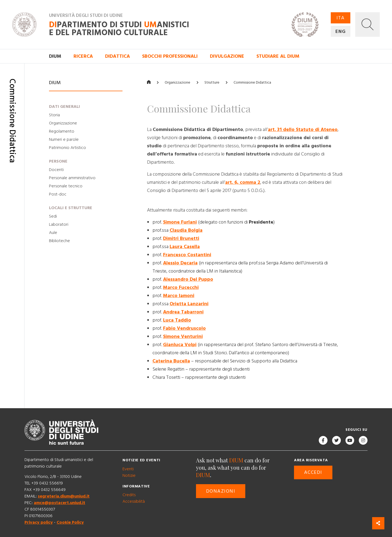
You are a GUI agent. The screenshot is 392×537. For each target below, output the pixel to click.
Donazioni (221, 491)
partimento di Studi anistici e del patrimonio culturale (119, 29)
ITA (341, 18)
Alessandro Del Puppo (188, 279)
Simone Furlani (180, 222)
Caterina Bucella (171, 361)
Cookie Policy (70, 522)
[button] (367, 25)
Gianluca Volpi (180, 345)
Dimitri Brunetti (181, 238)
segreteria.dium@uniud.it (64, 496)
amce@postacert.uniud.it (59, 503)
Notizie (129, 475)
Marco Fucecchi (181, 287)
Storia (54, 115)
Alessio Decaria (180, 263)
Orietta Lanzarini (189, 304)
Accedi (313, 472)
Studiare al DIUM (278, 56)
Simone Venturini (183, 336)
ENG (341, 31)
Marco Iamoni (179, 296)
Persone (58, 161)
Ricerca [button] (83, 56)
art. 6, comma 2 (243, 182)
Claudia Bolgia (186, 230)
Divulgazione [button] (227, 56)
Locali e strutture (71, 208)
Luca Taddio (177, 320)
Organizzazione (63, 123)
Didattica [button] (117, 56)
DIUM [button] (55, 56)
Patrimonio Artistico (68, 148)
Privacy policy (39, 522)
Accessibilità (134, 501)
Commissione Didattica (252, 83)
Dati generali (65, 106)
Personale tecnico (66, 186)
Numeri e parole (64, 139)
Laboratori (59, 224)
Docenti (56, 170)
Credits (129, 495)
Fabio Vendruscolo (184, 328)
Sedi (53, 216)
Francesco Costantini (187, 255)
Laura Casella (185, 247)
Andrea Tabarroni (183, 312)
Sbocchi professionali (170, 56)
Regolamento (62, 131)
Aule (53, 233)
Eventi (128, 469)
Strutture (212, 83)
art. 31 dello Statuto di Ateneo (303, 129)
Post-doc (58, 194)
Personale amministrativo (72, 178)
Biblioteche (59, 241)
